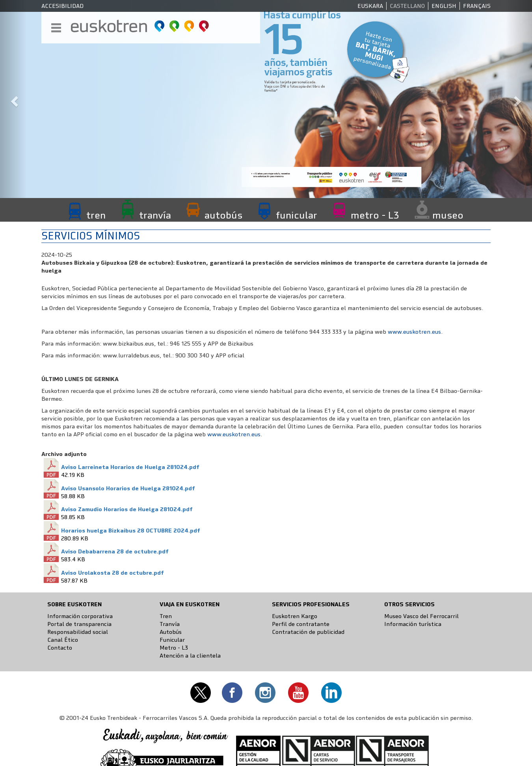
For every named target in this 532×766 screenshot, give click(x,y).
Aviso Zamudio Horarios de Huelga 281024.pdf (127, 509)
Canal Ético (63, 640)
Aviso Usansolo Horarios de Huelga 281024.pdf (128, 488)
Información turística (413, 624)
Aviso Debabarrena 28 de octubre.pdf (115, 551)
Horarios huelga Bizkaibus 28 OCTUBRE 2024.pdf (131, 531)
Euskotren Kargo (295, 616)
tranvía (155, 215)
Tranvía (170, 624)
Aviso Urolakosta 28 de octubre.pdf (113, 573)
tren (96, 215)
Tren (166, 616)
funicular (297, 215)
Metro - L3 (174, 648)
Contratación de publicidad (308, 632)
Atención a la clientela (190, 656)
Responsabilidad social (78, 632)
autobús (223, 215)
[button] (13, 99)
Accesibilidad (62, 6)
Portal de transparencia (79, 624)
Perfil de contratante (301, 624)
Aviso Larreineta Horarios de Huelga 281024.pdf (130, 467)
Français (477, 6)
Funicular (172, 640)
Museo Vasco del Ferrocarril (421, 616)
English (444, 6)
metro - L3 (375, 215)
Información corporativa (80, 616)
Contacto (60, 648)
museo (448, 215)
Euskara (370, 6)
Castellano (407, 6)
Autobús (171, 632)
